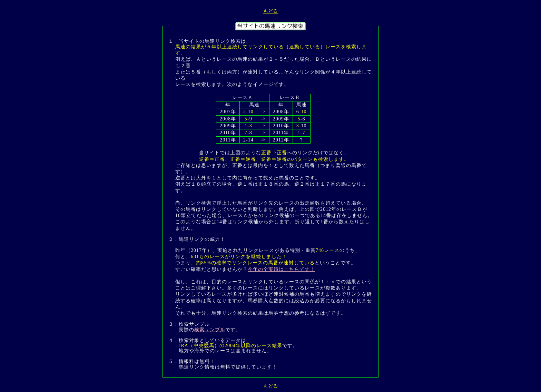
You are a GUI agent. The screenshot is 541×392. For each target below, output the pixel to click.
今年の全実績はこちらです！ (281, 269)
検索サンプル (210, 330)
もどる (270, 11)
